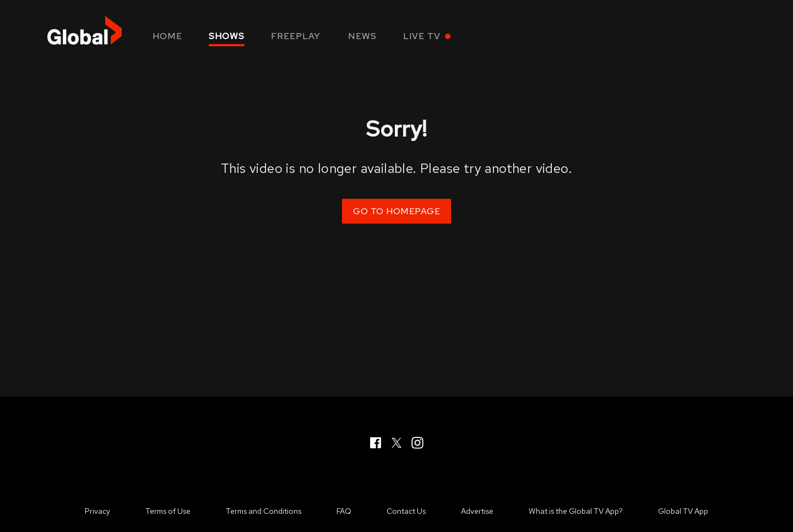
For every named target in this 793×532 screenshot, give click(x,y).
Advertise (477, 511)
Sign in (727, 36)
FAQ (344, 511)
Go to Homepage (397, 211)
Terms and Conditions (264, 511)
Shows (227, 36)
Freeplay (296, 36)
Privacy (97, 511)
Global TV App (683, 511)
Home (167, 36)
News (362, 36)
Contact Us (406, 511)
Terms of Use (168, 511)
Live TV (422, 36)
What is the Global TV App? (576, 511)
